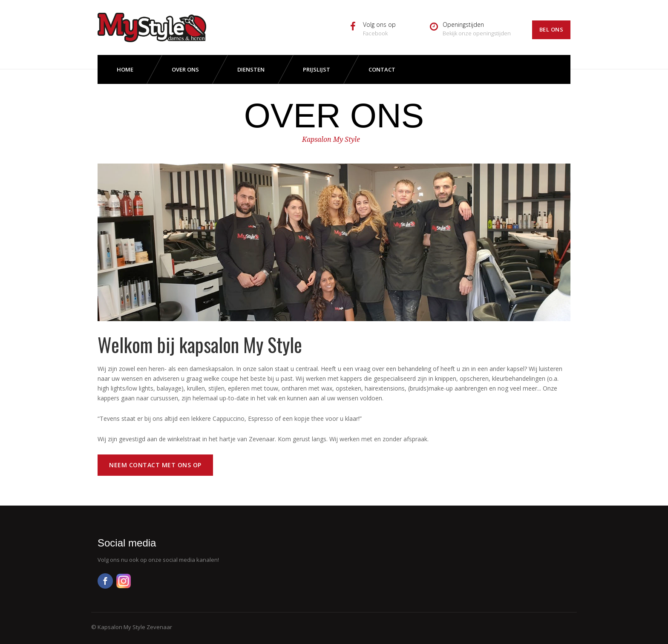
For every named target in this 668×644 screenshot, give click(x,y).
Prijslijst (317, 69)
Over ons (185, 69)
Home (125, 69)
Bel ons (551, 29)
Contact (382, 69)
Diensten (251, 69)
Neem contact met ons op (155, 465)
